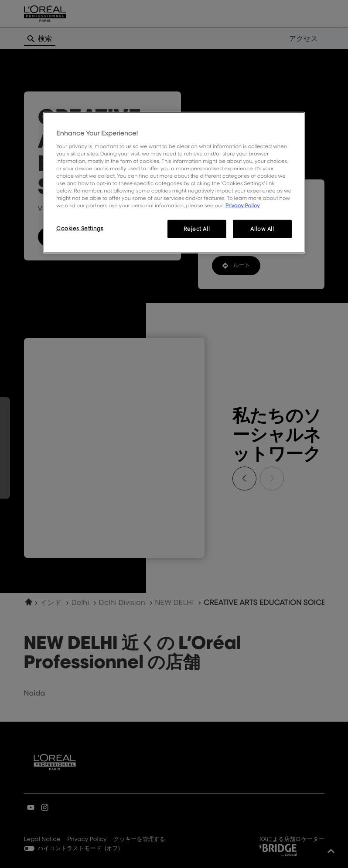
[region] (174, 183)
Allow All (262, 229)
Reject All (197, 229)
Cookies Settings (80, 228)
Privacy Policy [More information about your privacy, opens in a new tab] (243, 205)
